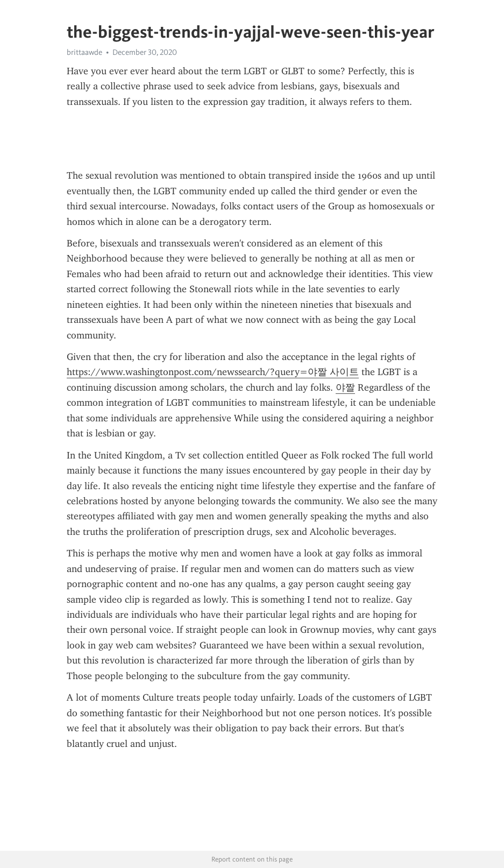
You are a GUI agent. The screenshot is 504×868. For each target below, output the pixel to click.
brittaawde (84, 52)
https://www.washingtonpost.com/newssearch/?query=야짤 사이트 (213, 372)
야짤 (345, 387)
